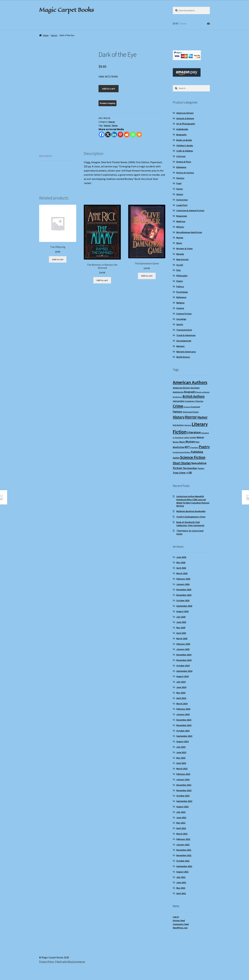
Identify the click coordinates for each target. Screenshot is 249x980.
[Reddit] (127, 135)
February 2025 (183, 644)
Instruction (182, 200)
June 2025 (181, 622)
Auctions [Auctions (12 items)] (195, 388)
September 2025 (184, 606)
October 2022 (183, 796)
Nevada (180, 254)
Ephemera (181, 167)
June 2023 (181, 752)
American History (185, 113)
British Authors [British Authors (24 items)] (194, 396)
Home (46, 35)
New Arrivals (182, 259)
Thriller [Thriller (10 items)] (201, 468)
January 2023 (183, 779)
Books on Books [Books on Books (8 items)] (203, 392)
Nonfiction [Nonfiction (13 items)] (179, 447)
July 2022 (181, 812)
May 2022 (181, 823)
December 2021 (184, 850)
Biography (181, 135)
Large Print (182, 205)
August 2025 (182, 611)
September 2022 (184, 801)
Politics (180, 287)
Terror (115, 125)
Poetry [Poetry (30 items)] (204, 447)
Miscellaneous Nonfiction (189, 232)
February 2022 (183, 839)
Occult (180, 265)
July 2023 (181, 747)
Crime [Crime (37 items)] (178, 406)
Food (179, 183)
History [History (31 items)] (179, 417)
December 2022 (184, 785)
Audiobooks (182, 129)
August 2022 (182, 807)
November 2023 (184, 725)
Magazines (182, 216)
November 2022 (184, 790)
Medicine (181, 221)
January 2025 (183, 649)
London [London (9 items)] (193, 437)
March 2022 (182, 834)
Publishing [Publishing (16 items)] (197, 452)
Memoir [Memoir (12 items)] (200, 437)
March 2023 (182, 769)
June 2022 (181, 817)
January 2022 (183, 845)
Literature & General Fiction (190, 210)
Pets (179, 270)
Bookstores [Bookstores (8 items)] (177, 397)
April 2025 (181, 633)
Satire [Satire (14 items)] (176, 458)
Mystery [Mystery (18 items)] (191, 442)
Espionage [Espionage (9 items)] (196, 407)
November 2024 (184, 660)
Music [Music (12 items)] (182, 442)
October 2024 (183, 666)
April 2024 (181, 698)
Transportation (184, 330)
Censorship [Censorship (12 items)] (178, 401)
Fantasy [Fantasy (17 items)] (178, 412)
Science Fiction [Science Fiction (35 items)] (193, 457)
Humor (180, 194)
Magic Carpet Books (66, 10)
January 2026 (183, 584)
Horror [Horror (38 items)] (191, 417)
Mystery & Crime (184, 248)
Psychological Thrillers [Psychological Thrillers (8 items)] (182, 452)
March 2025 (182, 638)
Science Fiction (184, 314)
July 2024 (181, 682)
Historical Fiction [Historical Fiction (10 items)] (191, 412)
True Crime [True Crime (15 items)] (179, 473)
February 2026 (183, 579)
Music (179, 243)
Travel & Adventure (186, 335)
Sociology (181, 319)
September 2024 (184, 671)
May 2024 (181, 693)
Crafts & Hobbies (185, 151)
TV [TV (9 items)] (187, 473)
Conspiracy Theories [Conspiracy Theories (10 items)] (194, 401)
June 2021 (181, 882)
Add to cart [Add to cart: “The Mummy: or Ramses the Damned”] (102, 280)
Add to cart (109, 89)
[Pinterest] (120, 135)
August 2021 (182, 872)
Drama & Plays (184, 162)
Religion (180, 303)
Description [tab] (46, 156)
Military (180, 227)
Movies (180, 238)
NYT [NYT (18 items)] (187, 447)
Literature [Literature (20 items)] (194, 432)
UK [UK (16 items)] (190, 473)
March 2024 (182, 704)
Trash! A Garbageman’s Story (191, 517)
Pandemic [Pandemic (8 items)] (194, 447)
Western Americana (186, 352)
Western (180, 346)
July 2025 (181, 617)
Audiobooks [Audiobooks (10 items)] (178, 392)
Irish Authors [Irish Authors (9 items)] (178, 425)
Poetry (180, 281)
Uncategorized (184, 341)
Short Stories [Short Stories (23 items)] (182, 463)
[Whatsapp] (133, 135)
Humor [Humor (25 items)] (202, 417)
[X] (108, 135)
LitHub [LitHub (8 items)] (187, 438)
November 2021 (184, 855)
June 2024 (181, 687)
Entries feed (179, 920)
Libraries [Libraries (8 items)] (188, 425)
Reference (181, 297)
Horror (54, 35)
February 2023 (183, 774)
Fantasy (180, 178)
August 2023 (182, 741)
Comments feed (181, 924)
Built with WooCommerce (71, 962)
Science (180, 308)
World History (183, 357)
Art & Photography (186, 124)
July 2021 (181, 877)
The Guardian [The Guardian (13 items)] (190, 468)
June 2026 (181, 557)
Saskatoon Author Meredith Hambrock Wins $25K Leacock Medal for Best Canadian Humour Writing (193, 501)
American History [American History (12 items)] (181, 388)
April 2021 (181, 893)
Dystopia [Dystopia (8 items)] (187, 407)
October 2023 (183, 731)
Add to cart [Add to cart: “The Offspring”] (58, 259)
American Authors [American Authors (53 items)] (190, 382)
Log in (176, 917)
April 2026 (181, 568)
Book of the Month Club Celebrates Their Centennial (190, 524)
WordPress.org (180, 928)
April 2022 (181, 828)
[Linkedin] (114, 135)
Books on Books (184, 140)
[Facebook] (102, 135)
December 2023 (184, 720)
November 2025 (184, 595)
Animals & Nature (185, 118)
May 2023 (181, 758)
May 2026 (181, 562)
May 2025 (181, 628)
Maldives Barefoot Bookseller (191, 511)
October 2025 (183, 600)
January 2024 (183, 714)
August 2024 (182, 676)
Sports (180, 324)
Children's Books (185, 146)
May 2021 (181, 888)
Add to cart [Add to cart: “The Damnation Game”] (147, 276)
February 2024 (183, 709)
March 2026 (182, 573)
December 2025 (184, 590)
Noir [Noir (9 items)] (198, 442)
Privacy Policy (47, 962)
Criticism (181, 156)
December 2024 (184, 655)
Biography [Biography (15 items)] (190, 392)
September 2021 (184, 866)
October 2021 (183, 861)
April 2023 (181, 763)
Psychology (182, 292)
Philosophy (182, 276)
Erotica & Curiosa (185, 173)
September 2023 (184, 736)
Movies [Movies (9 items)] (176, 442)
